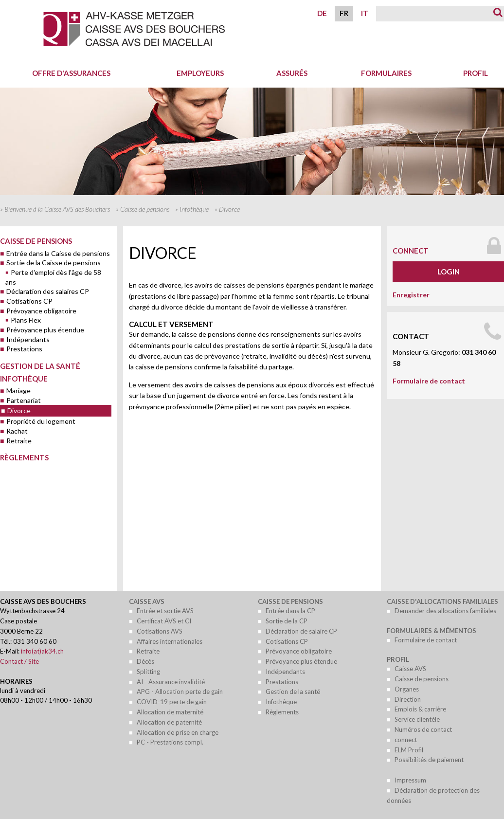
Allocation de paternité (169, 722)
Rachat (17, 431)
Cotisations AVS (160, 631)
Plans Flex (26, 320)
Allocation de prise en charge (178, 732)
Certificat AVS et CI (164, 621)
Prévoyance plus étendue (45, 330)
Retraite (19, 441)
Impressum (410, 780)
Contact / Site (19, 661)
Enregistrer (411, 295)
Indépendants (28, 339)
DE (322, 13)
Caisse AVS (147, 601)
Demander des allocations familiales (445, 611)
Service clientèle (417, 719)
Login (449, 272)
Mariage (18, 391)
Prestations (24, 349)
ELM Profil (409, 750)
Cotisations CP (29, 301)
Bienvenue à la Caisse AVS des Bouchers (57, 209)
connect (411, 251)
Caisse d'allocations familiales (442, 601)
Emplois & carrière (420, 709)
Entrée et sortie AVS (165, 611)
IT (365, 13)
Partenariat (24, 400)
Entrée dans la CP (290, 611)
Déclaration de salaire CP (301, 631)
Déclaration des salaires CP (48, 291)
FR (344, 13)
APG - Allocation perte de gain (180, 692)
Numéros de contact (423, 729)
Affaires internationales (170, 641)
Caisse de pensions (145, 209)
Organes (407, 689)
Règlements (24, 457)
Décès (145, 661)
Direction (408, 699)
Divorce (19, 410)
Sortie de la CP (287, 621)
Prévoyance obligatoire (41, 311)
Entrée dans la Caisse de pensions (58, 253)
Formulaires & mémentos (432, 631)
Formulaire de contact (429, 381)
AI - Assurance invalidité (171, 682)
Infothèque (194, 209)
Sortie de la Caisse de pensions (54, 263)
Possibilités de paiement (429, 760)
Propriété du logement (41, 421)
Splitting (148, 672)
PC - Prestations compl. (170, 742)
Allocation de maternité (170, 712)
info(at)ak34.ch (42, 651)
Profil (398, 659)
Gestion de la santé (40, 366)
